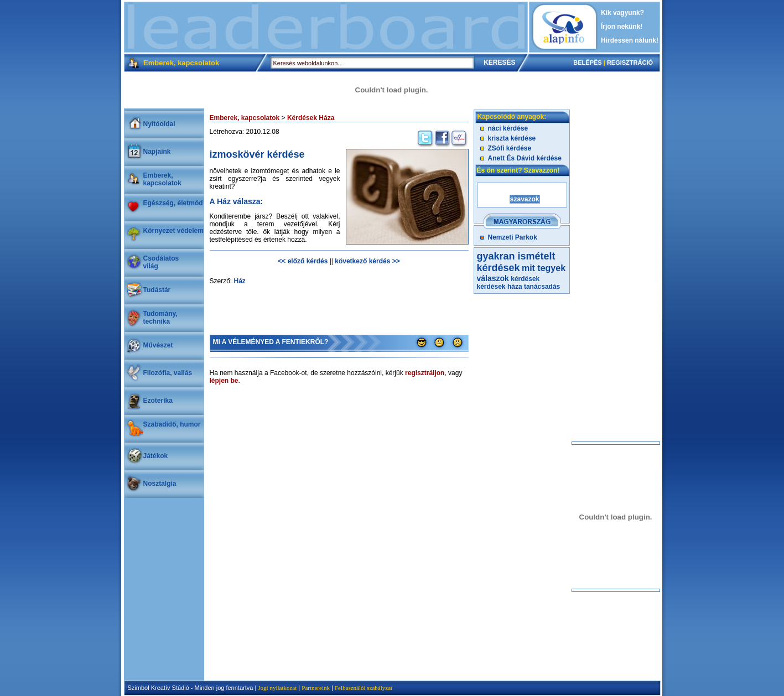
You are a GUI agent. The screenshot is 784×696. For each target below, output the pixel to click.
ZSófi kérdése (510, 148)
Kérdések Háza (311, 118)
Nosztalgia (160, 484)
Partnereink (316, 688)
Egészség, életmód (173, 203)
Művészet (158, 345)
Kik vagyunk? (622, 13)
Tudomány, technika (160, 318)
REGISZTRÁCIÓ (630, 63)
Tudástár (157, 290)
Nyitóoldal (159, 124)
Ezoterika (158, 401)
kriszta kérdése (512, 138)
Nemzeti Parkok (513, 237)
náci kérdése (508, 128)
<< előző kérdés (303, 261)
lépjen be (224, 381)
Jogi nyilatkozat (277, 688)
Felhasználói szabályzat (364, 688)
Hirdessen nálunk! (630, 40)
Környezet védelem (173, 231)
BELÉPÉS (587, 63)
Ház (240, 281)
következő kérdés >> (367, 261)
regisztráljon (425, 373)
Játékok (156, 456)
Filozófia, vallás (168, 373)
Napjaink (157, 152)
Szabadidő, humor (172, 424)
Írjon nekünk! (622, 27)
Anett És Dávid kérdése (525, 158)
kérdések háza (500, 287)
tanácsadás (542, 287)
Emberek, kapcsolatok (162, 179)
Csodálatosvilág (161, 262)
